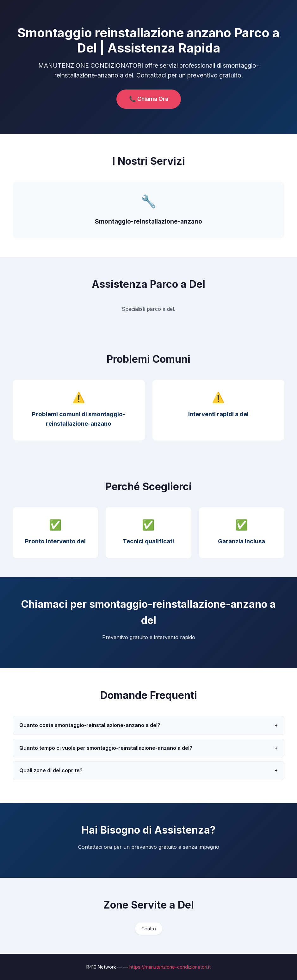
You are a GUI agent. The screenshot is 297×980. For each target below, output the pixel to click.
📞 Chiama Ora (149, 99)
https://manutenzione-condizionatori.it (170, 967)
